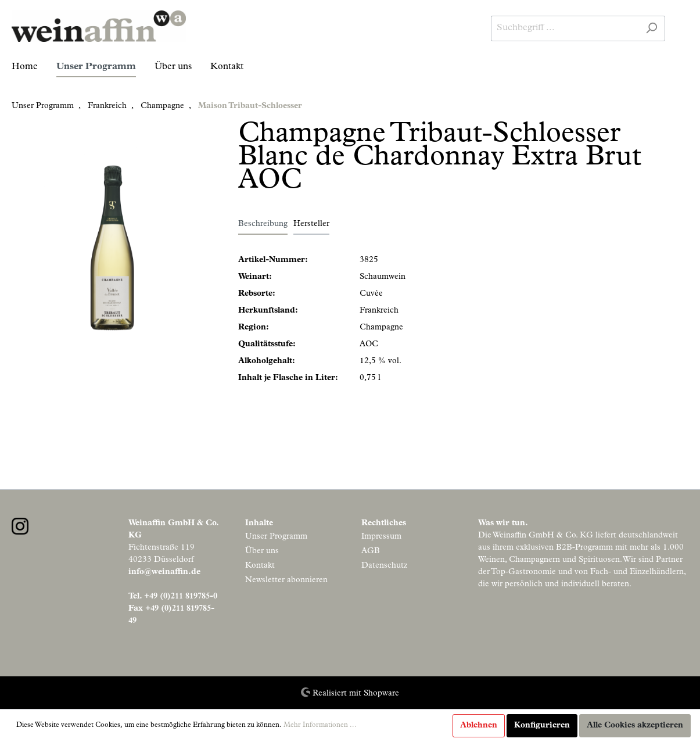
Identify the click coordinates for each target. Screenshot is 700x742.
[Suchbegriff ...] (565, 28)
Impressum (381, 537)
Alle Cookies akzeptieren (635, 726)
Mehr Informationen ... (320, 726)
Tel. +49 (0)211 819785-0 (173, 597)
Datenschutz (384, 566)
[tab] (263, 224)
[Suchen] (651, 28)
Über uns (262, 551)
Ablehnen (479, 726)
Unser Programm (276, 537)
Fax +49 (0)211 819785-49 (171, 615)
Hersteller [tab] (311, 224)
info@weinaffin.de (164, 572)
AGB (371, 551)
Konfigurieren (542, 726)
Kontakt (260, 566)
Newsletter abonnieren (286, 580)
